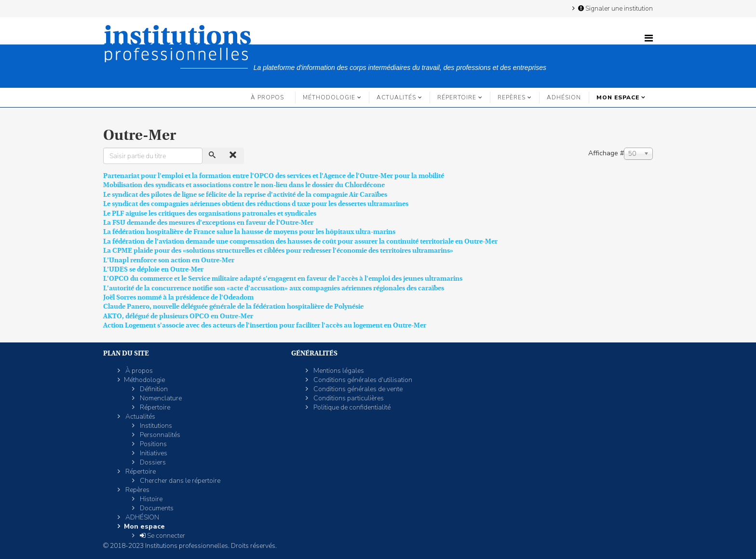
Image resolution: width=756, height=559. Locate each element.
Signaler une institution (615, 8)
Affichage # (606, 153)
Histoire (150, 499)
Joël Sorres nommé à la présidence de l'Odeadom (178, 297)
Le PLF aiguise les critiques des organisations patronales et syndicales (210, 213)
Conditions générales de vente (357, 389)
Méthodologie (329, 97)
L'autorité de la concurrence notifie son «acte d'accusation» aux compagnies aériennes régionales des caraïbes (274, 288)
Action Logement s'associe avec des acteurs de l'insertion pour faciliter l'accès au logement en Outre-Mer (265, 325)
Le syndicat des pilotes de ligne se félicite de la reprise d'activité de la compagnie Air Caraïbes (245, 194)
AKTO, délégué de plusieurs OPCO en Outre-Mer (178, 316)
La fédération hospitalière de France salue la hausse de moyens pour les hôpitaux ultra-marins (249, 232)
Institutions (155, 426)
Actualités (396, 97)
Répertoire (457, 97)
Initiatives (153, 453)
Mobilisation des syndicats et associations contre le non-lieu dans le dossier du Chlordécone (244, 185)
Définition (153, 389)
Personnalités (159, 435)
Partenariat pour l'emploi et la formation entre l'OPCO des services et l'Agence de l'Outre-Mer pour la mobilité (274, 176)
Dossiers (152, 462)
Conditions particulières (348, 398)
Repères (512, 97)
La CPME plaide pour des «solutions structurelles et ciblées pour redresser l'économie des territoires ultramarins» (278, 250)
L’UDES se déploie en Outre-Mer (153, 269)
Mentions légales (338, 371)
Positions (153, 444)
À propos (267, 97)
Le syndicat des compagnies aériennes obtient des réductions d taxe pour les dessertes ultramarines (256, 204)
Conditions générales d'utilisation (362, 380)
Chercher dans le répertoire (179, 481)
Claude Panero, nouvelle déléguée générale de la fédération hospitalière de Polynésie (233, 306)
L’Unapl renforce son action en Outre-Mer (169, 260)
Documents (156, 508)
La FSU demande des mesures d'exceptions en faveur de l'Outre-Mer (208, 222)
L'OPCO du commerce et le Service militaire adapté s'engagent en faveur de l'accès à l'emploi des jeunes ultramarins (283, 278)
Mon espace (618, 97)
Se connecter (162, 536)
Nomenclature (160, 398)
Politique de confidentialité (351, 407)
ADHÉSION (564, 97)
